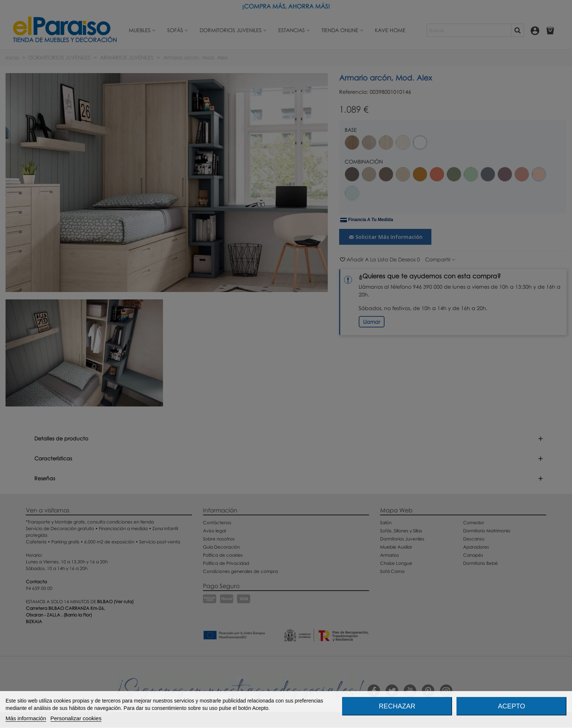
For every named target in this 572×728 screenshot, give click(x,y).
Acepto (511, 706)
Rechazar (397, 706)
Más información (26, 718)
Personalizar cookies (76, 718)
